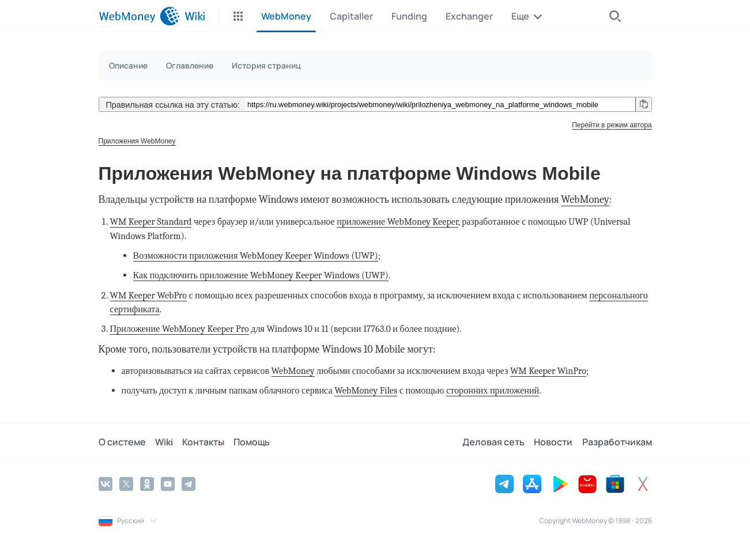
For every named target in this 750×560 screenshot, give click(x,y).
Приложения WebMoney (137, 141)
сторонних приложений (493, 390)
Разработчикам (617, 442)
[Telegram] (189, 484)
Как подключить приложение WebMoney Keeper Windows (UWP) (261, 275)
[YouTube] (168, 484)
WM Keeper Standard (151, 222)
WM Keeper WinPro (548, 371)
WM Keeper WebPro (149, 295)
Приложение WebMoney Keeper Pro (180, 329)
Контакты (203, 442)
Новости (554, 442)
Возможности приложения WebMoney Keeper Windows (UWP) (256, 256)
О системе (122, 442)
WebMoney (585, 200)
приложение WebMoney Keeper (397, 222)
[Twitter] (126, 484)
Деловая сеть (494, 442)
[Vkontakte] (105, 484)
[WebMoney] (139, 16)
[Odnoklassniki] (147, 484)
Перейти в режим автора (612, 125)
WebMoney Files (366, 390)
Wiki (164, 442)
